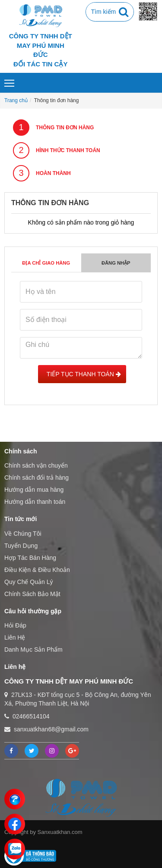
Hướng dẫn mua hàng (34, 490)
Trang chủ (16, 100)
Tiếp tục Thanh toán (82, 374)
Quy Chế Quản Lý (29, 582)
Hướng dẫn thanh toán (35, 502)
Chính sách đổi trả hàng (37, 478)
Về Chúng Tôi (23, 534)
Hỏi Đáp (15, 625)
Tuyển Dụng (21, 546)
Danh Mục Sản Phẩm (33, 649)
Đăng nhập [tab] (116, 263)
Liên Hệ (15, 637)
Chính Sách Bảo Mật (32, 594)
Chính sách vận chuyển (36, 465)
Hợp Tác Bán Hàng (30, 558)
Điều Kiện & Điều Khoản (37, 570)
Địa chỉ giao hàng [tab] (46, 263)
